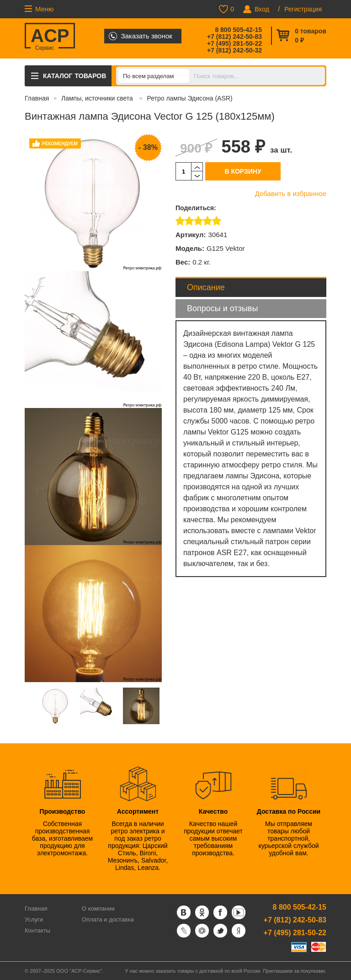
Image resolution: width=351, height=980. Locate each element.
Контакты (37, 930)
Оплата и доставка (108, 919)
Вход (262, 9)
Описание (206, 287)
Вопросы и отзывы (222, 308)
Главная (37, 98)
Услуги (34, 919)
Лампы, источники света (98, 98)
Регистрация (303, 9)
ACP (50, 37)
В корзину (243, 171)
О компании (98, 908)
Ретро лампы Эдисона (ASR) (189, 98)
